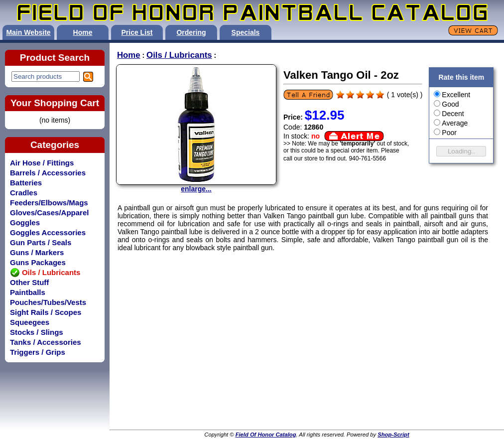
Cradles (24, 193)
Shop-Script (393, 435)
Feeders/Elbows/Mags (49, 203)
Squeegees (30, 322)
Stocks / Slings (37, 332)
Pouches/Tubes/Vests (48, 302)
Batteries (26, 183)
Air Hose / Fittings (42, 163)
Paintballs (28, 292)
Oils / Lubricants (179, 55)
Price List (137, 32)
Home (83, 32)
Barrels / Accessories (48, 173)
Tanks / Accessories (46, 342)
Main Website (28, 32)
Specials (246, 32)
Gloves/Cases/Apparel (49, 213)
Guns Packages (38, 262)
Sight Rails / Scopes (46, 312)
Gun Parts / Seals (41, 242)
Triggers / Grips (38, 352)
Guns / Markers (37, 252)
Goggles (25, 222)
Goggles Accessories (48, 232)
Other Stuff (29, 282)
